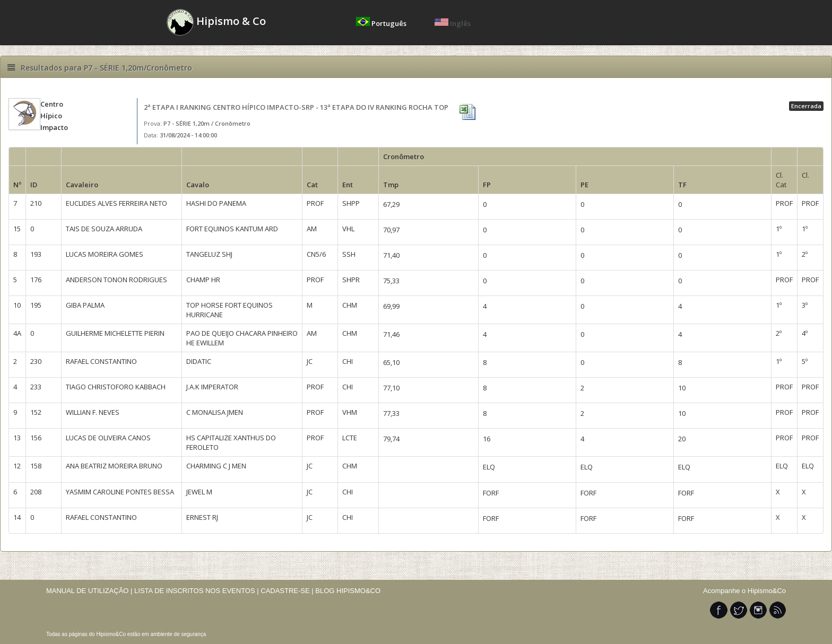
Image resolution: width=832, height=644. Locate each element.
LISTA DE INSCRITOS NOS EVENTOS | (197, 591)
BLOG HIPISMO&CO (348, 591)
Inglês (453, 23)
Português (382, 23)
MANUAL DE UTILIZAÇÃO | (89, 591)
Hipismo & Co (216, 22)
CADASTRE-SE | (288, 591)
